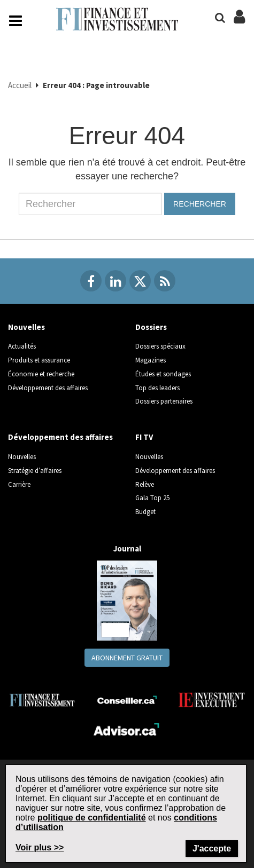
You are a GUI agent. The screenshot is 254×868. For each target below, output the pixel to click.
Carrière (19, 484)
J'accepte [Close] (212, 849)
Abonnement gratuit (127, 658)
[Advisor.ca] (127, 728)
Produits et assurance (39, 360)
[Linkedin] (116, 281)
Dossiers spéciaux (160, 346)
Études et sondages (163, 374)
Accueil (20, 85)
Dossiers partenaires (164, 401)
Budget (145, 512)
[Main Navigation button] (16, 21)
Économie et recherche (41, 374)
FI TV (144, 437)
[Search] (220, 18)
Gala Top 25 (152, 498)
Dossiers (151, 327)
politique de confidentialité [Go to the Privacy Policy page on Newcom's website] (92, 818)
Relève (145, 484)
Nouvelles (26, 327)
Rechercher (200, 204)
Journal (127, 549)
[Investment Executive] (212, 700)
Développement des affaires (48, 388)
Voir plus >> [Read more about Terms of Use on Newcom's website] (40, 847)
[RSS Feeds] (165, 281)
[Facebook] (91, 281)
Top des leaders (157, 388)
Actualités (22, 346)
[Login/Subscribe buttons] (239, 22)
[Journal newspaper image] (127, 600)
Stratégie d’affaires (35, 471)
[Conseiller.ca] (127, 700)
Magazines (151, 360)
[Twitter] (140, 281)
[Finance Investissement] (42, 699)
